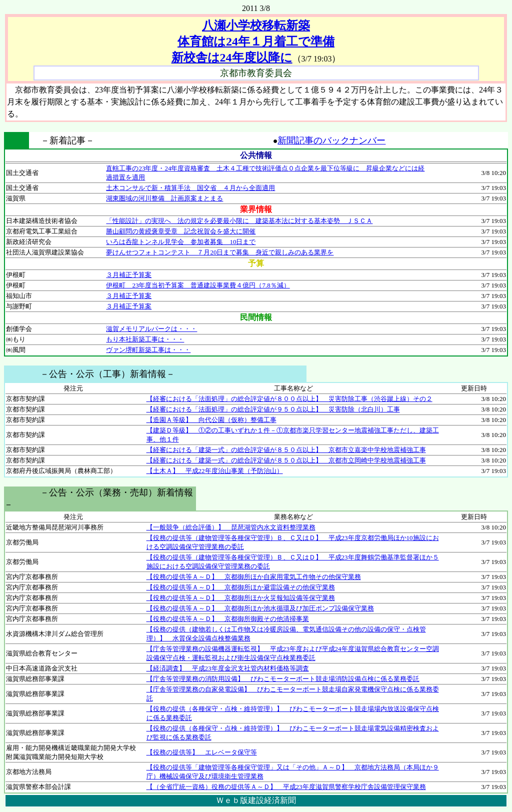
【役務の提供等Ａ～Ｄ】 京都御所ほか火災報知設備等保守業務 (241, 598)
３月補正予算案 (129, 275)
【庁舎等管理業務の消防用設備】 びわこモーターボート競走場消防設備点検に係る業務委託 (283, 679)
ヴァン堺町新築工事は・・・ (148, 350)
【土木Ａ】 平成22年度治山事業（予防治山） (215, 471)
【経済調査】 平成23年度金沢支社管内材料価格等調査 (228, 668)
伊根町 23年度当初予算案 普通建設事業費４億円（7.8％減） (198, 285)
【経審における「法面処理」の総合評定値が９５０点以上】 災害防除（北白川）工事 (273, 409)
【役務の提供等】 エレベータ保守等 (202, 752)
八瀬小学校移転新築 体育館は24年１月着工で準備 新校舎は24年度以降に (253, 41)
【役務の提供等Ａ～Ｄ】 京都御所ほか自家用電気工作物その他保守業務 (254, 577)
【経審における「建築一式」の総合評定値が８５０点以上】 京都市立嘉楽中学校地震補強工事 (286, 450)
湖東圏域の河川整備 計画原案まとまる (164, 198)
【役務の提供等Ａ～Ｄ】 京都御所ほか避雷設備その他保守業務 (241, 587)
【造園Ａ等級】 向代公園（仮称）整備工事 (211, 420)
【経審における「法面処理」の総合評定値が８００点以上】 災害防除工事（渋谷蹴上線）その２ (289, 399)
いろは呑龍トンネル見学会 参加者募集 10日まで (181, 242)
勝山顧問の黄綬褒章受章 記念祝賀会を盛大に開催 (181, 231)
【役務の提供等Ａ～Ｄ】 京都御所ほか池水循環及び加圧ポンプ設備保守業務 (260, 608)
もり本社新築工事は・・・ (145, 339)
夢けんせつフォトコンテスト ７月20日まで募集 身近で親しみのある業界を (220, 252)
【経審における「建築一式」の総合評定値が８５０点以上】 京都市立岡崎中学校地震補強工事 (286, 460)
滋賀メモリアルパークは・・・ (151, 329)
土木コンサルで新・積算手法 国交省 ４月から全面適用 (190, 188)
